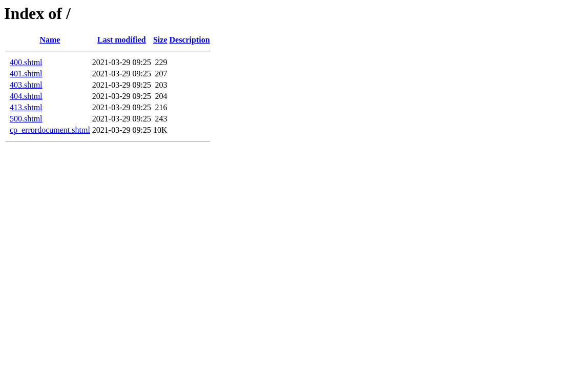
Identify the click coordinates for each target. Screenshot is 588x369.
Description (190, 40)
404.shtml (26, 96)
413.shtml (26, 107)
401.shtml (26, 74)
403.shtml (26, 85)
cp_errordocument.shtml (50, 130)
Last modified (122, 40)
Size (160, 40)
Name (50, 40)
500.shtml (26, 119)
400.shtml (26, 62)
